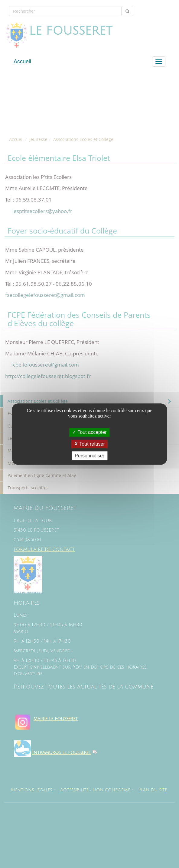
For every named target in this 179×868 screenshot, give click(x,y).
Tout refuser (89, 444)
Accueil (22, 62)
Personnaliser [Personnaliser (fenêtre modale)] (89, 456)
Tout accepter (89, 432)
